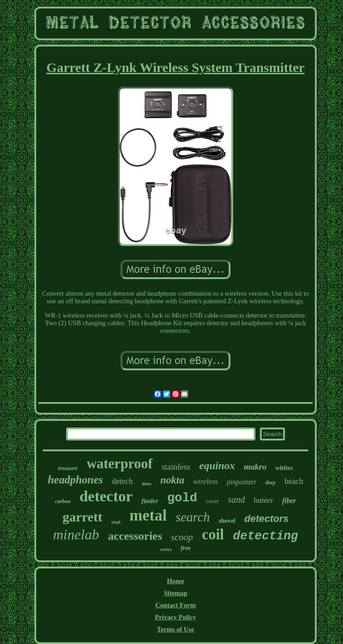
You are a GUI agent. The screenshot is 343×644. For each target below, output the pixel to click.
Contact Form (176, 605)
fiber (289, 501)
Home (176, 581)
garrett (82, 517)
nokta (172, 480)
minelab (76, 534)
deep (270, 483)
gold (182, 498)
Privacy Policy (176, 617)
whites (284, 468)
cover (213, 501)
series (166, 549)
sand (236, 500)
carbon (63, 501)
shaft (116, 522)
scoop (182, 537)
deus (147, 483)
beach (294, 481)
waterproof (120, 464)
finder (150, 501)
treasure (68, 468)
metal (148, 515)
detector (106, 496)
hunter (263, 500)
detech (123, 481)
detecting (266, 536)
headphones (75, 480)
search (192, 517)
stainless (176, 467)
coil (213, 534)
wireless (206, 481)
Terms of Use (176, 629)
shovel (227, 521)
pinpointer (242, 482)
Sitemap (176, 593)
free (186, 548)
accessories (135, 536)
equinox (217, 466)
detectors (266, 519)
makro (255, 467)
